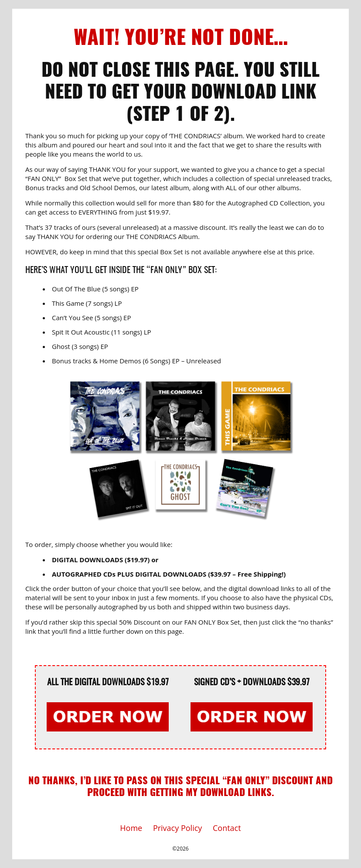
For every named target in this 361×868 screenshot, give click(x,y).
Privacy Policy (177, 828)
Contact (227, 828)
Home (131, 828)
